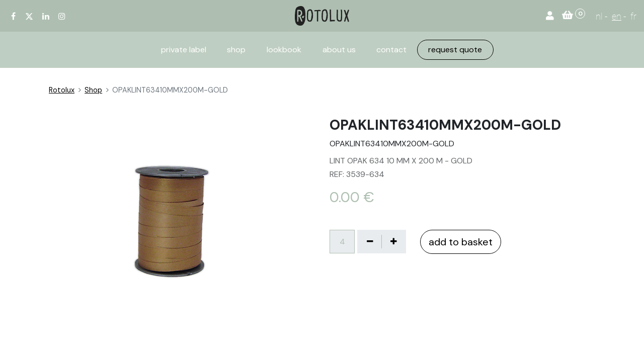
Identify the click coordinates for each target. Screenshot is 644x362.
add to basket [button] (461, 242)
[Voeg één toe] (393, 241)
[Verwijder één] (370, 241)
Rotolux (62, 90)
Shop (93, 90)
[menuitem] (184, 50)
